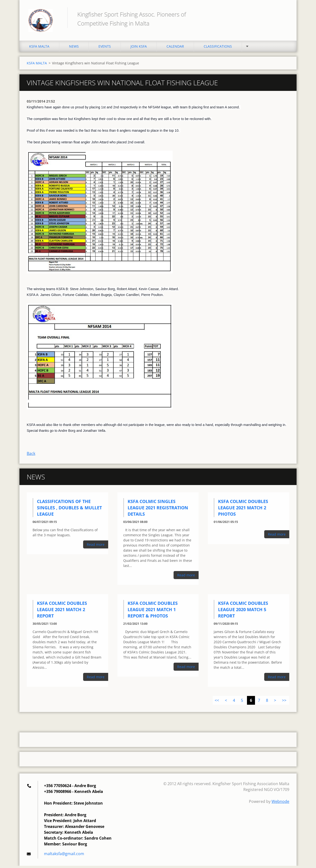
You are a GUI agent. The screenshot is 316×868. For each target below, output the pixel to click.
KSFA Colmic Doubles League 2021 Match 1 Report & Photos (153, 612)
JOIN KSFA (139, 48)
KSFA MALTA (39, 48)
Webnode (280, 804)
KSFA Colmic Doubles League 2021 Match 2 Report (62, 612)
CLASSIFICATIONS (218, 48)
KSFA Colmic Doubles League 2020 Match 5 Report (243, 612)
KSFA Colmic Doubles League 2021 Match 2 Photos (243, 510)
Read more (96, 547)
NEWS (74, 48)
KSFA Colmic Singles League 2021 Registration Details (158, 510)
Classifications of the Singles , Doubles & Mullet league (69, 510)
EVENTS (105, 48)
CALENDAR (175, 48)
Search (284, 14)
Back (31, 456)
